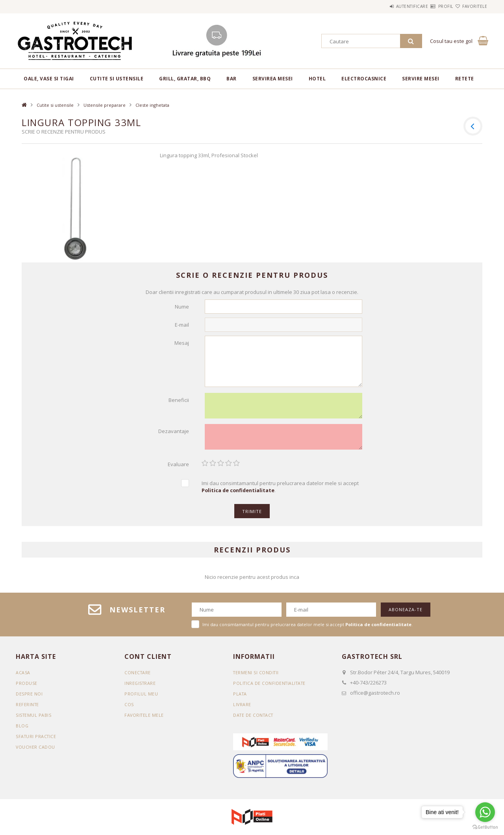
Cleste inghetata (152, 105)
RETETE (465, 79)
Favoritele (470, 6)
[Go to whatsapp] (485, 812)
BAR (232, 79)
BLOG (22, 730)
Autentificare (389, 6)
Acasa (23, 677)
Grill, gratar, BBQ (185, 79)
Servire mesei (421, 79)
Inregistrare (141, 687)
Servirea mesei (273, 79)
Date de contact (254, 719)
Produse (27, 687)
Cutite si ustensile (117, 79)
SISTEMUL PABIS (34, 719)
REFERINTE (28, 709)
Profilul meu (141, 698)
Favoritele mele (145, 719)
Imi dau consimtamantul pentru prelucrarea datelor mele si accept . (280, 491)
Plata (240, 698)
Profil (432, 6)
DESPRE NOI (29, 698)
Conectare (138, 677)
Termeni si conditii (257, 677)
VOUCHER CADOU (36, 751)
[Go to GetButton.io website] (485, 827)
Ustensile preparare (105, 105)
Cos (129, 709)
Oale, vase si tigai (49, 79)
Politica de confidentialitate (271, 687)
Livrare (242, 709)
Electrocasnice (364, 79)
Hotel (317, 79)
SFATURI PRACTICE (37, 741)
